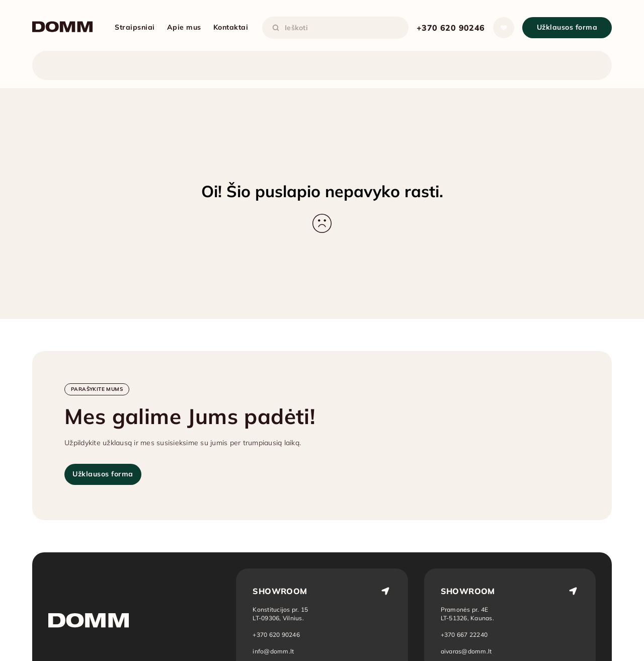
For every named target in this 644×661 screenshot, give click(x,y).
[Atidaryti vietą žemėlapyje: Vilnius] (280, 614)
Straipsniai (135, 27)
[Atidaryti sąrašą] (504, 28)
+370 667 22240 (464, 635)
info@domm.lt (273, 651)
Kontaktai (231, 27)
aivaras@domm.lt (466, 651)
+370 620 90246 (451, 28)
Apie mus (184, 27)
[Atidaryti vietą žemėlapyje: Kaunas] (468, 614)
